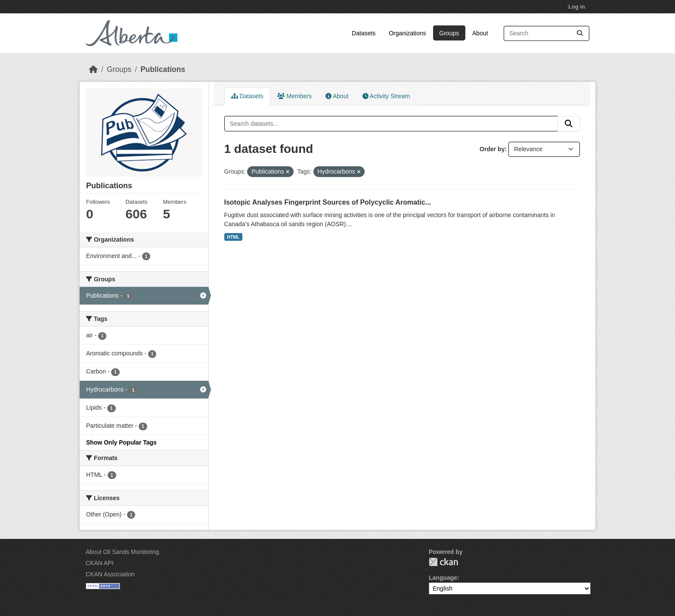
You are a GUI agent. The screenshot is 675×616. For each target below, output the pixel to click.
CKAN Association (110, 574)
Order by (492, 149)
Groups (449, 33)
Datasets (364, 33)
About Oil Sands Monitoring (122, 552)
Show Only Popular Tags (121, 442)
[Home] (93, 69)
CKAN (443, 562)
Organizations (407, 33)
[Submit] (580, 33)
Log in (577, 7)
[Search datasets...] (547, 33)
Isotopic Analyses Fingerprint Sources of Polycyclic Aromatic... (328, 202)
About (480, 33)
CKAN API (100, 563)
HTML (233, 237)
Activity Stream (386, 96)
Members (294, 96)
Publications (163, 69)
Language (443, 578)
